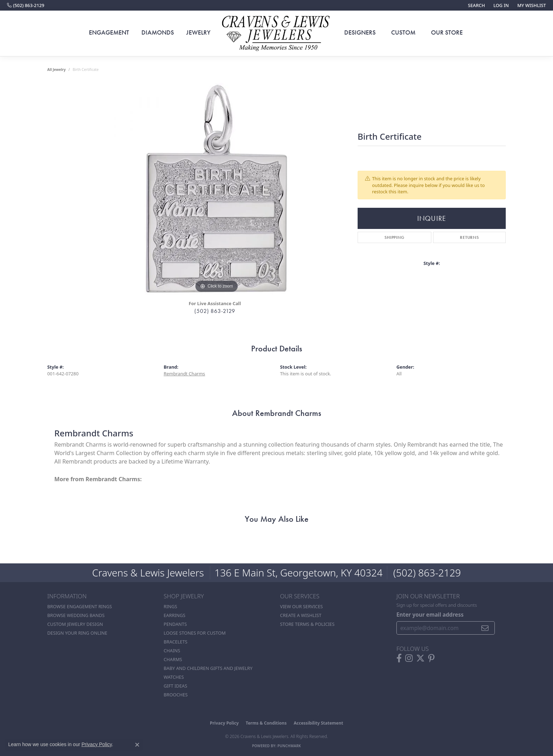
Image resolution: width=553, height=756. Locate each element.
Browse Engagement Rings (80, 606)
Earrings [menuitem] (175, 615)
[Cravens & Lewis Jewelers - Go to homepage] (276, 34)
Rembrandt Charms (184, 374)
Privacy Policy (224, 723)
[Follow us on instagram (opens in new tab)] (409, 658)
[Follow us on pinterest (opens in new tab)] (431, 658)
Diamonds (158, 32)
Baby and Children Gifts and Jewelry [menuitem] (208, 668)
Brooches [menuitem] (176, 695)
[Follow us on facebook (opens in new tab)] (399, 658)
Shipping (394, 237)
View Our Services (301, 606)
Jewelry (198, 32)
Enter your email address (430, 615)
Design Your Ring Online (77, 633)
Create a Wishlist (301, 615)
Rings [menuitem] (170, 606)
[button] (476, 5)
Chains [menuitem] (172, 651)
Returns (469, 237)
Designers (360, 32)
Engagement (109, 32)
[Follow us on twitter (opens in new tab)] (420, 658)
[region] (217, 189)
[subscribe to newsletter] (485, 628)
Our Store (447, 32)
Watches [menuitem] (174, 677)
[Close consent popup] (137, 745)
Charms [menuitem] (173, 659)
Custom (403, 32)
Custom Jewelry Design (75, 624)
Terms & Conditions (266, 723)
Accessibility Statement (318, 723)
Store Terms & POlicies (307, 624)
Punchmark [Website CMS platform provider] (289, 746)
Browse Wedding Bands (76, 615)
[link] (26, 5)
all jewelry (56, 69)
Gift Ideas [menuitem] (175, 686)
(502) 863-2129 (215, 311)
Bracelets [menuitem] (175, 642)
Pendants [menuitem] (175, 624)
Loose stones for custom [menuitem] (195, 633)
